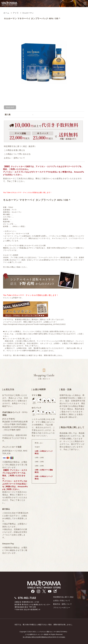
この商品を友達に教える (14, 150)
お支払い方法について (62, 601)
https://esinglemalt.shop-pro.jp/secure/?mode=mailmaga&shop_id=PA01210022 (34, 324)
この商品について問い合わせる (17, 154)
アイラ (16, 13)
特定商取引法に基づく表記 (63, 597)
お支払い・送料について (14, 158)
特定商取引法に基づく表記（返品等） (20, 146)
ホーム (6, 13)
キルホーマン (28, 13)
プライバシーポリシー (62, 608)
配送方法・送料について (63, 604)
